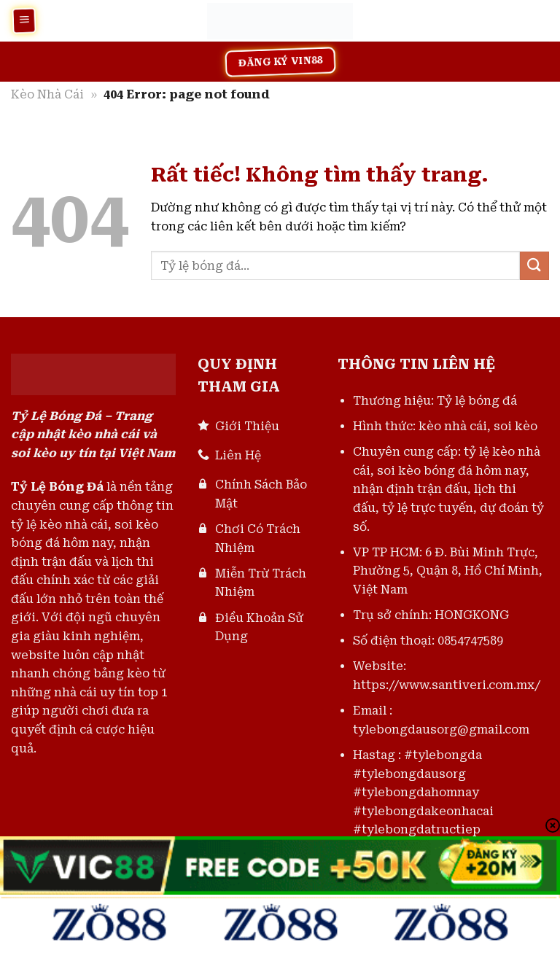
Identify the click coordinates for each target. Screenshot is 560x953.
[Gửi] (534, 266)
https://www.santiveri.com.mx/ (447, 685)
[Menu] (24, 20)
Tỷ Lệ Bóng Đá (57, 487)
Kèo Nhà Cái (47, 94)
